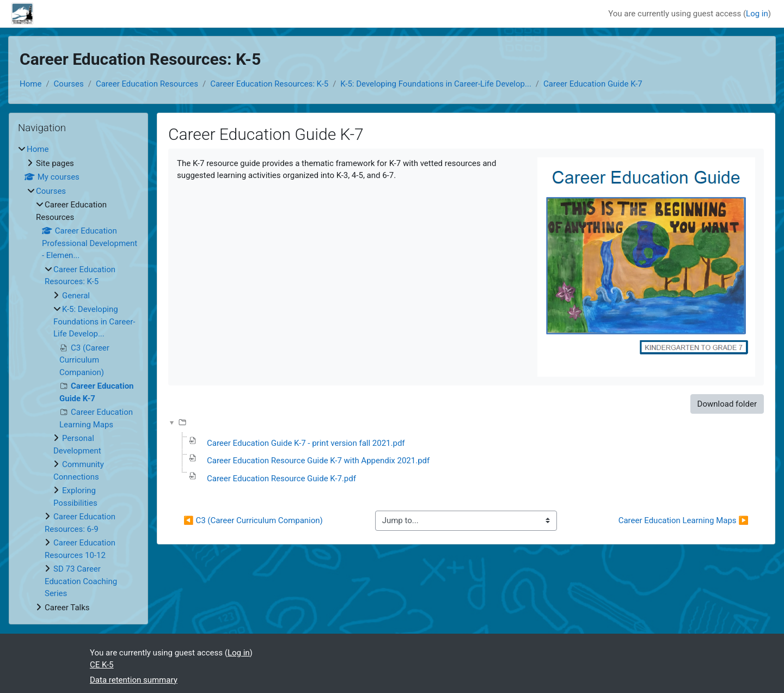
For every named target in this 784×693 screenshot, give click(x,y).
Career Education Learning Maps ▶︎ (684, 520)
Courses (69, 84)
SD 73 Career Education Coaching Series (81, 581)
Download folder (727, 404)
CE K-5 (102, 665)
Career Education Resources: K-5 (269, 84)
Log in (757, 14)
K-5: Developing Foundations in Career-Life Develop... (436, 84)
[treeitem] (78, 378)
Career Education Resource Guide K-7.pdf (281, 479)
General (76, 296)
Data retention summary (134, 680)
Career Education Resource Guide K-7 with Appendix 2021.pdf (318, 461)
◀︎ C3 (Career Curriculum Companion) (253, 520)
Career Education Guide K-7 (593, 84)
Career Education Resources (147, 84)
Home (30, 84)
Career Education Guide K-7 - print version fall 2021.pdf (306, 443)
